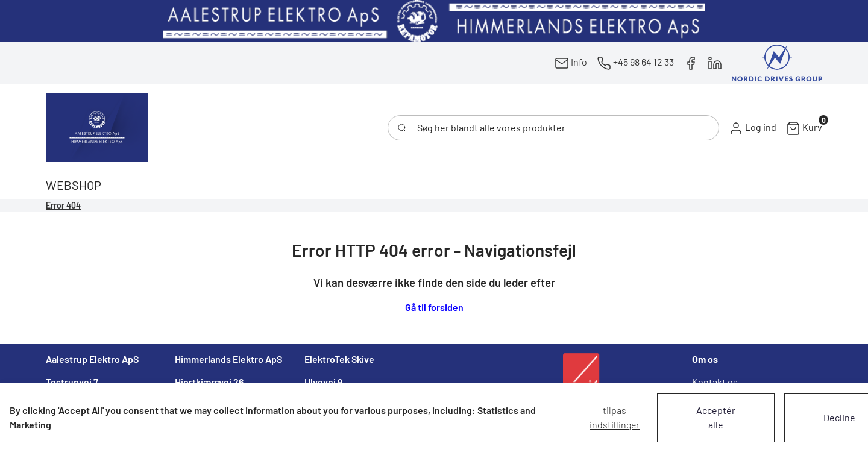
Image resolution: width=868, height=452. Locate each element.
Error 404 (63, 205)
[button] (753, 128)
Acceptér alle (716, 417)
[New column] (434, 21)
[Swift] (97, 127)
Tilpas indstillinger (615, 417)
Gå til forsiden (434, 307)
